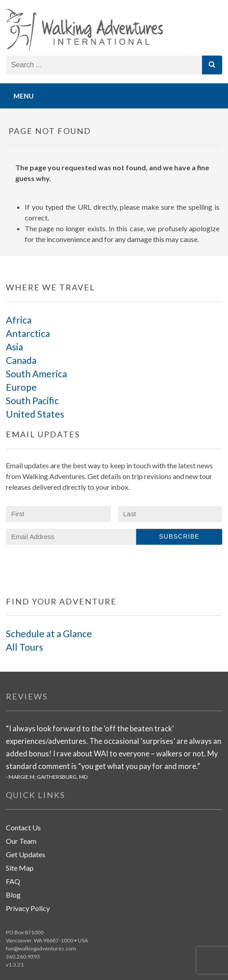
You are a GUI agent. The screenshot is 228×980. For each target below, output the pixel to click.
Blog (13, 895)
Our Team (21, 841)
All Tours (24, 647)
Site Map (20, 868)
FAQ (13, 881)
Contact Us (23, 827)
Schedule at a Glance (49, 633)
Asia (14, 347)
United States (35, 414)
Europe (21, 387)
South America (36, 373)
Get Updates (26, 854)
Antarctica (28, 333)
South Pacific (32, 400)
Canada (21, 360)
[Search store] (104, 65)
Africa (19, 320)
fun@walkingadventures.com (41, 948)
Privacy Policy (28, 908)
